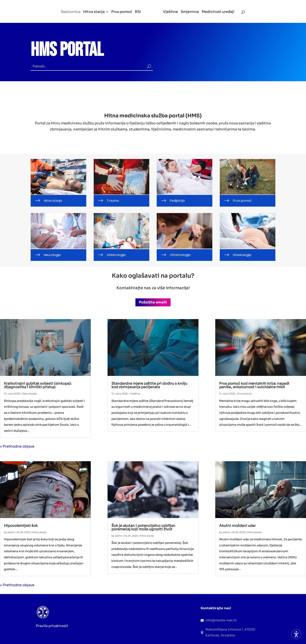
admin (11, 532)
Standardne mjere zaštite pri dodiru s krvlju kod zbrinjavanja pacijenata (149, 385)
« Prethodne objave (17, 446)
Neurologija (30, 394)
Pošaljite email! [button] (153, 302)
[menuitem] (71, 16)
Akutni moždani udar (237, 526)
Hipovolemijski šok (21, 526)
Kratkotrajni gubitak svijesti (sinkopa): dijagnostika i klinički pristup (38, 385)
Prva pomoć (245, 394)
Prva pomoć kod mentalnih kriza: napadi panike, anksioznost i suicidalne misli (254, 385)
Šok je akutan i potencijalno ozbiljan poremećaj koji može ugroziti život (143, 527)
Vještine (135, 394)
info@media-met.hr (221, 620)
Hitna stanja (39, 532)
